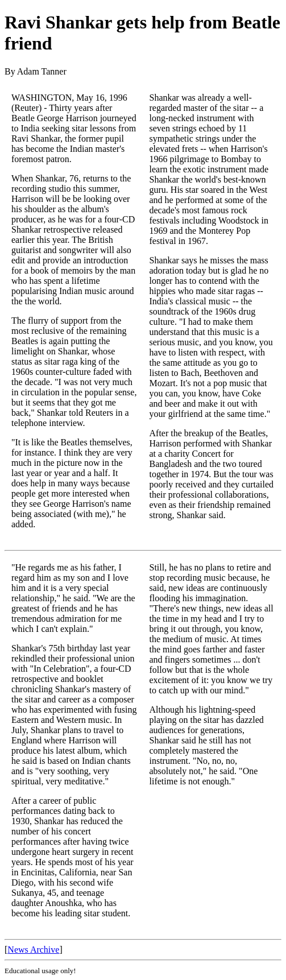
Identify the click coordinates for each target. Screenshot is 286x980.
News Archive (33, 950)
